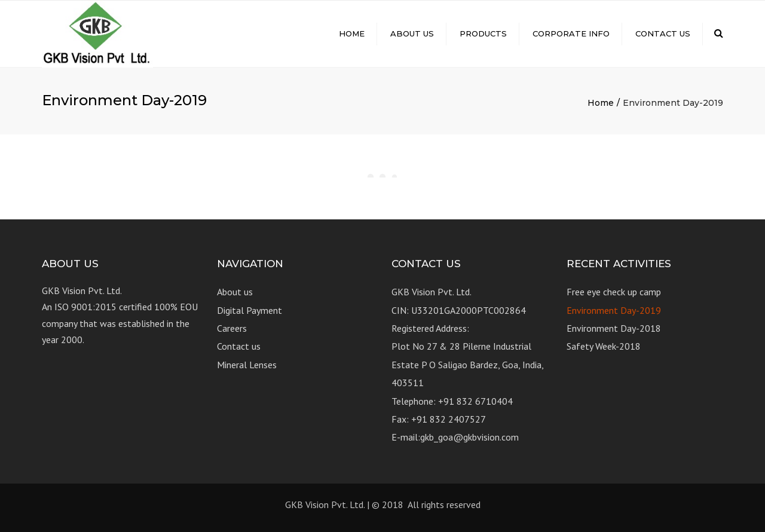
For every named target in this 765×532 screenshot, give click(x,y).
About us (412, 33)
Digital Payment (250, 310)
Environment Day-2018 (614, 328)
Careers (232, 328)
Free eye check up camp (614, 292)
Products (483, 33)
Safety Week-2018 (604, 346)
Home (352, 33)
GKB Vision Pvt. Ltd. (325, 505)
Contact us (663, 33)
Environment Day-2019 (614, 310)
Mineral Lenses (247, 365)
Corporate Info (571, 33)
